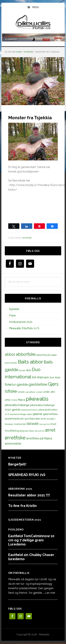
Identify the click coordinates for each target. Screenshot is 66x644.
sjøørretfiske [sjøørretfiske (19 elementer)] (50, 414)
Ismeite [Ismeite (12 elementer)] (21, 392)
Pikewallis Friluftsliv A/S (24, 328)
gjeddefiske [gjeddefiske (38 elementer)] (38, 384)
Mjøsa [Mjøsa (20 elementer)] (21, 400)
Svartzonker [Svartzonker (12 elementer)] (20, 424)
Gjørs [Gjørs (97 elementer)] (53, 384)
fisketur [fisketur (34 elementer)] (10, 384)
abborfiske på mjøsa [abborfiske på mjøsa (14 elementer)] (46, 355)
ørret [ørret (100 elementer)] (50, 430)
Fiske (12, 316)
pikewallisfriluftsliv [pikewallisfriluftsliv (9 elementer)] (29, 410)
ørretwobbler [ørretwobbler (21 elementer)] (13, 444)
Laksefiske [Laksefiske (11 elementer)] (30, 392)
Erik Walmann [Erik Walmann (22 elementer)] (40, 377)
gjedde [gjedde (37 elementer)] (22, 384)
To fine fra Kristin (22, 506)
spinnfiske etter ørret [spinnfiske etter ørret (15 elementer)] (35, 419)
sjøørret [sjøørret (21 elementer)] (37, 414)
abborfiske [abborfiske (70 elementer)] (26, 354)
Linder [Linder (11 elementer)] (39, 392)
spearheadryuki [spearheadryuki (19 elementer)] (14, 419)
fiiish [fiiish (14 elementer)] (52, 377)
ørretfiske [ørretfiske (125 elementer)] (15, 438)
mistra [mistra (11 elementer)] (14, 400)
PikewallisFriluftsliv (33, 23)
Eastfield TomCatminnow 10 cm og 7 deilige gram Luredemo (31, 540)
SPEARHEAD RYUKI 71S (27, 475)
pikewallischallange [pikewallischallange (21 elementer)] (17, 405)
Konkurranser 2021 (21, 322)
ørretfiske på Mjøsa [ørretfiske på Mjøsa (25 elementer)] (39, 438)
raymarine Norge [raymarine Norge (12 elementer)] (18, 414)
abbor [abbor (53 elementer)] (10, 354)
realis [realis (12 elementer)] (29, 414)
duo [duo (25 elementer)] (29, 370)
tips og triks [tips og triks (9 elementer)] (45, 424)
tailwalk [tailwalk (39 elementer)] (33, 424)
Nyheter (27, 238)
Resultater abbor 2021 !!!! (29, 495)
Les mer (50, 593)
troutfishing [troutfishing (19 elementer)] (12, 431)
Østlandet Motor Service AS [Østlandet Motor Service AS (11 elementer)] (32, 431)
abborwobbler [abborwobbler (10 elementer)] (11, 363)
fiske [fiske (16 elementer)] (58, 377)
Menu (36, 7)
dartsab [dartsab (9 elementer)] (22, 370)
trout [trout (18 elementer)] (53, 424)
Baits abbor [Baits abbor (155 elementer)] (30, 362)
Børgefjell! (17, 464)
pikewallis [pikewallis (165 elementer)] (37, 399)
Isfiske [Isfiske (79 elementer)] (11, 391)
